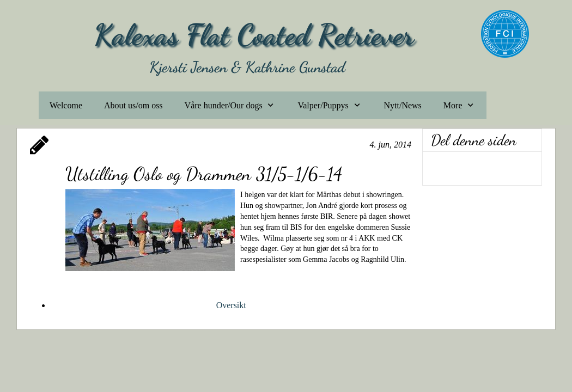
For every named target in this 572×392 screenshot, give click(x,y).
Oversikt (231, 305)
